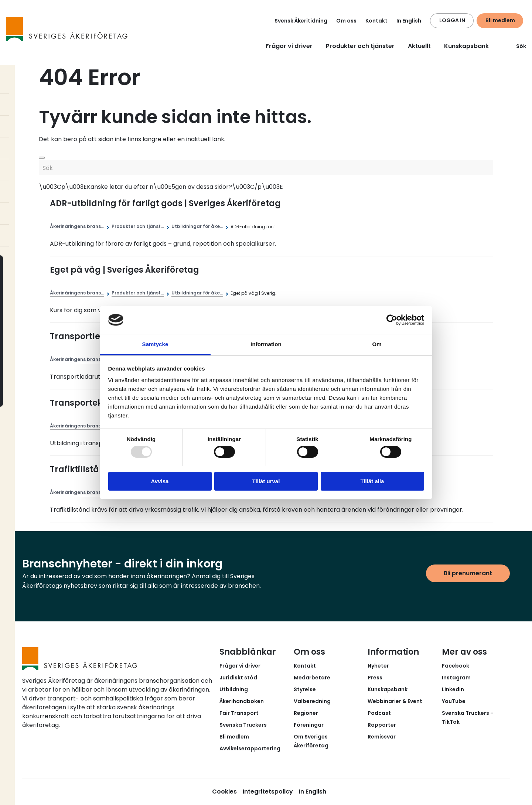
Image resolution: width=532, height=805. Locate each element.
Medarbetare (312, 678)
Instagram (456, 678)
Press (375, 678)
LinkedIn (453, 689)
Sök (517, 46)
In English (409, 21)
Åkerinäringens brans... (77, 226)
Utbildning (234, 689)
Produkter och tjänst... (138, 226)
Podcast (379, 713)
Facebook (456, 666)
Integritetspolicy (268, 792)
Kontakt (376, 21)
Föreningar (309, 725)
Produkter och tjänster (360, 46)
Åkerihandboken (242, 701)
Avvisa (160, 481)
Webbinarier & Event (395, 701)
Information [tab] (266, 344)
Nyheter (378, 666)
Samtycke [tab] (155, 344)
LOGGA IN (452, 20)
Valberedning (312, 701)
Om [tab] (377, 344)
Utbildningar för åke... (197, 226)
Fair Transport (239, 713)
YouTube (454, 701)
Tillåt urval (266, 481)
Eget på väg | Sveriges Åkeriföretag (125, 270)
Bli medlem (500, 20)
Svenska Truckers (243, 725)
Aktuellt (419, 46)
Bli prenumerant (468, 573)
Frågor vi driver (289, 46)
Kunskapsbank (466, 46)
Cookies (224, 792)
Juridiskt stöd (238, 678)
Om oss (346, 21)
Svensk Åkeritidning (301, 21)
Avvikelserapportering (250, 748)
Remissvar (382, 737)
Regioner (306, 713)
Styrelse (305, 689)
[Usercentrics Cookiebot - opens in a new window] (392, 320)
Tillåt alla (372, 481)
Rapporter (382, 725)
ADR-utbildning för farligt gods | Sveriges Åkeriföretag (165, 203)
